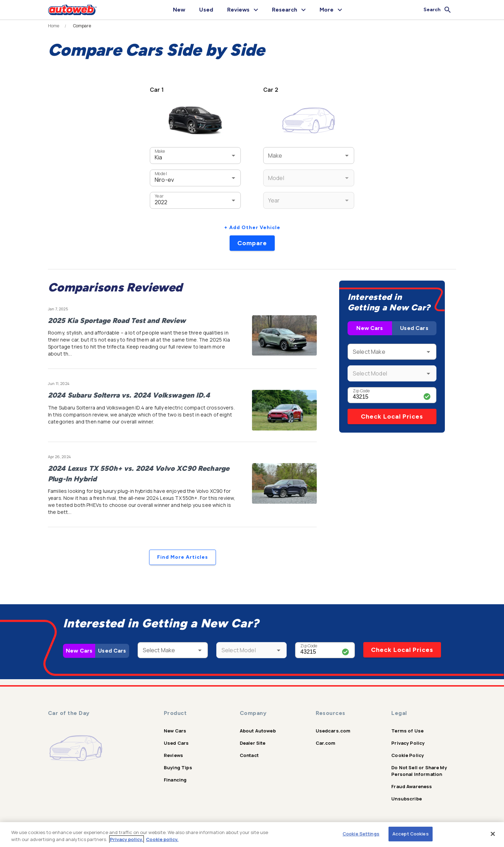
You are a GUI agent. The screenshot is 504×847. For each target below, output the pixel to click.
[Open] (233, 156)
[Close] (493, 834)
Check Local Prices (392, 416)
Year (159, 196)
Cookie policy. (162, 839)
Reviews (173, 755)
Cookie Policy (408, 755)
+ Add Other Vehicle (252, 228)
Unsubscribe (407, 799)
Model (161, 174)
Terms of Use (407, 731)
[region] (252, 835)
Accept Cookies (411, 834)
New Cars (370, 328)
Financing (175, 780)
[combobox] (185, 155)
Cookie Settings (361, 834)
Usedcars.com (333, 731)
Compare (252, 243)
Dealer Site (253, 743)
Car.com (326, 743)
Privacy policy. (127, 839)
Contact (249, 755)
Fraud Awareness (412, 786)
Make (160, 151)
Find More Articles (183, 557)
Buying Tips (178, 767)
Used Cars (414, 328)
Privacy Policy (408, 743)
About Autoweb (258, 731)
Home (54, 26)
